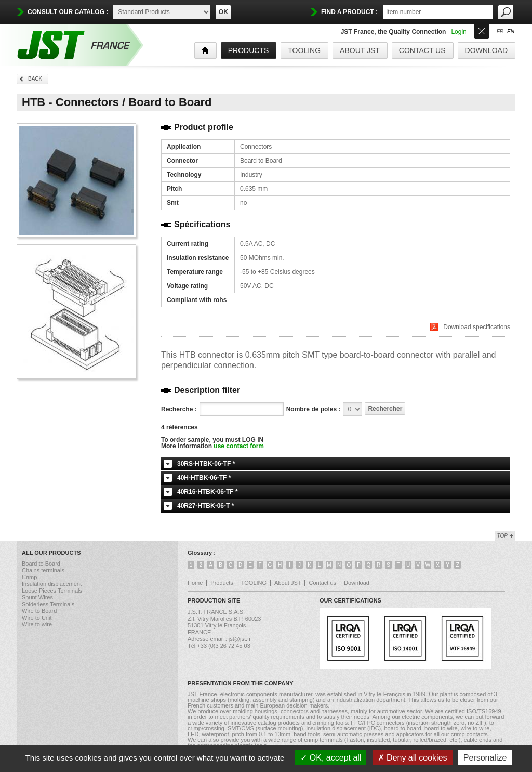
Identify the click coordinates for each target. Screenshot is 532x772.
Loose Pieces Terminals (52, 591)
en (511, 32)
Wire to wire (37, 624)
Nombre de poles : (314, 409)
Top (502, 536)
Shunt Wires (37, 597)
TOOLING (304, 50)
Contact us (422, 50)
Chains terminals (43, 570)
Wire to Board (39, 611)
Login (458, 32)
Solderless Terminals (48, 604)
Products (222, 583)
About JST (360, 50)
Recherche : (179, 409)
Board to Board (41, 564)
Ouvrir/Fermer (482, 30)
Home (195, 583)
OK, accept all (331, 758)
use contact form (239, 446)
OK (223, 12)
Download (486, 50)
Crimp (29, 577)
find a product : (349, 12)
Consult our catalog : (68, 12)
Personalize (485, 758)
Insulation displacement (52, 584)
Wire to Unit (37, 618)
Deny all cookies (413, 758)
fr (500, 32)
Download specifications (477, 327)
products (249, 50)
